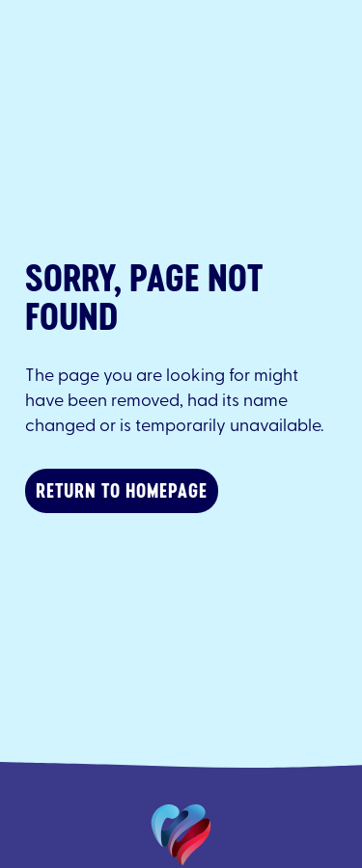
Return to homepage (122, 490)
